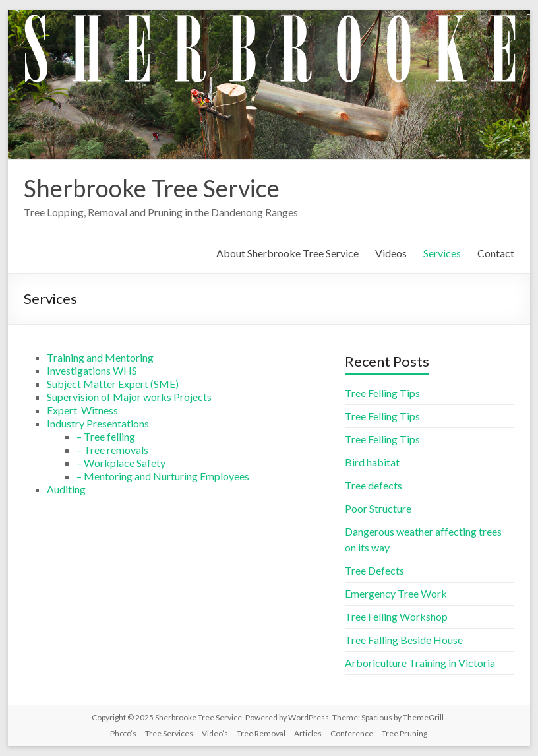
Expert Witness (82, 410)
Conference (352, 733)
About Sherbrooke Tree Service (287, 253)
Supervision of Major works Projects (129, 397)
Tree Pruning (404, 733)
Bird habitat (372, 462)
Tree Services (169, 733)
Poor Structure (378, 508)
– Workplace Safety (121, 463)
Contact (496, 253)
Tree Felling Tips (382, 393)
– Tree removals (112, 450)
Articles (308, 733)
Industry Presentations (98, 423)
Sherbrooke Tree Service (152, 188)
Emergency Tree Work (396, 593)
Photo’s (123, 733)
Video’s (215, 733)
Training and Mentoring (100, 357)
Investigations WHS (92, 370)
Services (442, 253)
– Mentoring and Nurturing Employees (163, 476)
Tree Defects (374, 570)
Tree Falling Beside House (404, 640)
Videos (391, 253)
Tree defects (374, 485)
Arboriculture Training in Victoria (420, 663)
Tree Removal (261, 733)
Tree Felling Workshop (396, 616)
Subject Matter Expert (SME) (113, 384)
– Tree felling (106, 436)
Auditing (66, 489)
